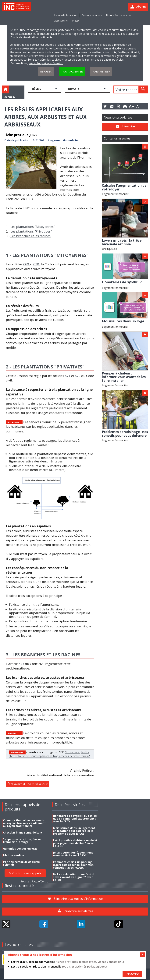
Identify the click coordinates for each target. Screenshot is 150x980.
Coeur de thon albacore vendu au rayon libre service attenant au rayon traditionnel (24, 823)
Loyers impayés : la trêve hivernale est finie (122, 242)
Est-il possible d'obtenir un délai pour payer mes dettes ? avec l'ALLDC (75, 843)
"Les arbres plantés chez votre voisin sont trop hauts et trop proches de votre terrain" (49, 754)
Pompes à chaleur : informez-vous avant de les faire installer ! (124, 377)
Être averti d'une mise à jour (28, 784)
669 (27, 264)
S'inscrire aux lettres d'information (78, 899)
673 (22, 664)
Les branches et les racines (30, 236)
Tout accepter (72, 71)
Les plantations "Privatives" (31, 231)
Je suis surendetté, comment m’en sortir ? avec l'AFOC (73, 854)
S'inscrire (128, 126)
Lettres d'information (66, 15)
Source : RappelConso (34, 881)
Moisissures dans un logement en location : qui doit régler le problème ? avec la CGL (74, 831)
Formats (73, 89)
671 (68, 376)
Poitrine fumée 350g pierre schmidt (21, 863)
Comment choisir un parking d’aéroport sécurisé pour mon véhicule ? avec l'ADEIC (73, 865)
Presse (76, 21)
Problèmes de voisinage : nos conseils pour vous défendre (125, 434)
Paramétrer (101, 71)
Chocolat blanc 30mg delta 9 (22, 832)
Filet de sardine (14, 855)
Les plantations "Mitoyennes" (33, 227)
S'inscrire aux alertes (78, 911)
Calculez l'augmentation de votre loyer (124, 187)
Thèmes (36, 89)
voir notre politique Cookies (46, 63)
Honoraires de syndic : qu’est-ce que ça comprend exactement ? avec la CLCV (75, 819)
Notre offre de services (119, 15)
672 (78, 376)
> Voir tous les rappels (25, 873)
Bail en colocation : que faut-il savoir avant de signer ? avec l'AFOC (74, 877)
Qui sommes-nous (92, 15)
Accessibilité (61, 21)
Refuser (46, 71)
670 (37, 264)
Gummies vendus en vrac (20, 849)
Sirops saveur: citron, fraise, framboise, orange (22, 841)
